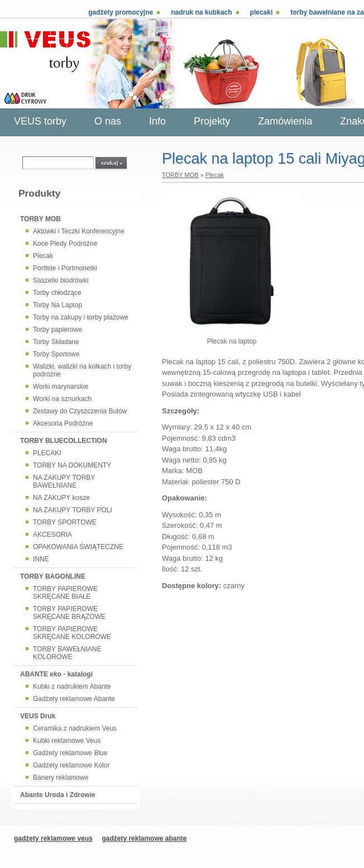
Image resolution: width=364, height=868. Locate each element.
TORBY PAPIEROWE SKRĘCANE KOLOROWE (72, 633)
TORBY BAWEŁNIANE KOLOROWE (67, 653)
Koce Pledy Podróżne (65, 244)
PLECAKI (47, 453)
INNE (41, 559)
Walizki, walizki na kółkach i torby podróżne (82, 370)
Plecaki (262, 12)
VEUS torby (40, 121)
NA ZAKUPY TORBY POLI (73, 510)
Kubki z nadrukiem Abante (72, 686)
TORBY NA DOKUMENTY (72, 465)
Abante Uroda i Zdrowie (58, 795)
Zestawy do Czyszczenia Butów (80, 411)
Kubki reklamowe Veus (67, 741)
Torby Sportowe (56, 354)
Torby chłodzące (57, 293)
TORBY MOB (40, 219)
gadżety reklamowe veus (53, 838)
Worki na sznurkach (62, 399)
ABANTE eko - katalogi (56, 674)
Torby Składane (56, 342)
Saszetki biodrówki (61, 280)
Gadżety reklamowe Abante (74, 699)
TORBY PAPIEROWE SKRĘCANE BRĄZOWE (69, 613)
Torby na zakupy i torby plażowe (81, 317)
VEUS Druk (38, 716)
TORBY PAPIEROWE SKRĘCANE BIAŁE (65, 593)
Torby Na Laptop (58, 305)
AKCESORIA (52, 535)
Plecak (43, 256)
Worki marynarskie (61, 387)
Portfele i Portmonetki (65, 268)
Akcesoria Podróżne (63, 423)
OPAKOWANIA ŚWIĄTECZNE (78, 547)
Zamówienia (285, 121)
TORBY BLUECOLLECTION (64, 441)
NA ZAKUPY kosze (61, 498)
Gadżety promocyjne (121, 12)
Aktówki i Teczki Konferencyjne (79, 231)
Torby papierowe (58, 330)
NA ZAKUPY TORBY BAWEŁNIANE (64, 481)
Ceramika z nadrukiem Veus (75, 728)
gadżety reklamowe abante (144, 838)
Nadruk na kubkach (201, 12)
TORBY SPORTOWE (65, 522)
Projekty (212, 121)
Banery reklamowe (61, 778)
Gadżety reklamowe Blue (70, 753)
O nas (108, 121)
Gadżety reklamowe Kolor (71, 765)
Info (157, 121)
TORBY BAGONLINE (53, 576)
